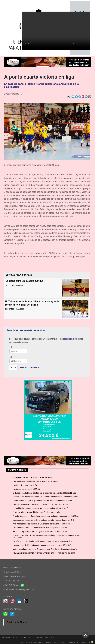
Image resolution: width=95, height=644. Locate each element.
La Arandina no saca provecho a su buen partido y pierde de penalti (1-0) (44, 520)
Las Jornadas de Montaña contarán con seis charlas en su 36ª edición (42, 545)
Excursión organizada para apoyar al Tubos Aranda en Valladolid (40, 532)
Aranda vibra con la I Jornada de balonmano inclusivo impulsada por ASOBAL (46, 516)
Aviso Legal (6, 637)
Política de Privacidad (20, 637)
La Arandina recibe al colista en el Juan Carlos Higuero (36, 481)
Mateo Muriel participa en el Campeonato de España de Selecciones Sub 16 (45, 549)
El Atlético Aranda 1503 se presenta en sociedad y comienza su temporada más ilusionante (47, 536)
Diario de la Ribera (17, 622)
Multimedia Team (74, 642)
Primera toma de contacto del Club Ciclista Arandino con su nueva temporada (46, 497)
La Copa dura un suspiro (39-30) (24, 281)
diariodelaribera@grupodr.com (22, 589)
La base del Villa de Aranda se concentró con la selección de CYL (41, 504)
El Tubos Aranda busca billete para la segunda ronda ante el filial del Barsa (44, 493)
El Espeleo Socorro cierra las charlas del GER (32, 477)
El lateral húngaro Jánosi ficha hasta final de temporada (36, 512)
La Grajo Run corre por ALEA (25, 485)
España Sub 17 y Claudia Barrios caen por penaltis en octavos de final (43, 541)
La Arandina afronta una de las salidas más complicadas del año (40, 528)
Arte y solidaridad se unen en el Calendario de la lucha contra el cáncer (43, 524)
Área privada (49, 637)
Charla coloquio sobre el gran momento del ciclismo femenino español (42, 501)
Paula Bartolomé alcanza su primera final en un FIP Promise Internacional (44, 553)
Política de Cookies (36, 637)
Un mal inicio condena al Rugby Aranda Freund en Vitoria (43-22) (40, 508)
